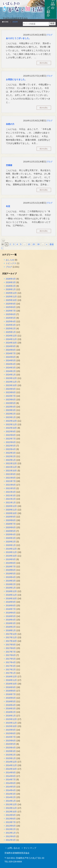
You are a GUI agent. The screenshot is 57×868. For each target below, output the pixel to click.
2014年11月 (11, 765)
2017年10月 (11, 641)
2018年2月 (11, 627)
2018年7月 (11, 609)
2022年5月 (11, 446)
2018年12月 (11, 591)
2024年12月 (11, 336)
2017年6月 (11, 655)
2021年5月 (11, 488)
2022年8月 (11, 435)
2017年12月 (11, 634)
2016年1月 (11, 716)
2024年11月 (11, 339)
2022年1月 (11, 460)
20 (34, 244)
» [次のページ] (47, 244)
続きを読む (44, 63)
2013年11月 (11, 808)
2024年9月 (11, 346)
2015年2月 (11, 755)
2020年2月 (11, 542)
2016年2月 (11, 712)
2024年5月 (11, 360)
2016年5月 (11, 701)
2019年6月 (11, 570)
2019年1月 (11, 588)
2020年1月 (11, 545)
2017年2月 (11, 670)
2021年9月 (11, 474)
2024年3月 (11, 368)
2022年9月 (11, 431)
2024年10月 (11, 343)
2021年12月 (11, 463)
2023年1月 (11, 417)
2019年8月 (11, 563)
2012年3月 (11, 840)
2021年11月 (11, 467)
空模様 (9, 165)
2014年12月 (11, 762)
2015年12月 (11, 719)
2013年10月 (11, 812)
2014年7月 (11, 779)
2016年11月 (11, 680)
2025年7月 (11, 311)
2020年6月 (11, 527)
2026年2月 (11, 286)
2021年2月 (11, 499)
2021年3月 (11, 495)
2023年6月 (11, 400)
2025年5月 (11, 318)
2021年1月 (11, 503)
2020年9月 (11, 517)
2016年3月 (11, 708)
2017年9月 (11, 645)
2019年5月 (11, 574)
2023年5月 (11, 403)
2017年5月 (11, 659)
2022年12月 (11, 421)
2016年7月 (11, 694)
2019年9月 (11, 559)
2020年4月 (11, 534)
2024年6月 (11, 357)
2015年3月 (11, 751)
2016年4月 (11, 705)
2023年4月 (11, 407)
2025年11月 (11, 297)
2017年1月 (11, 673)
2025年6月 (11, 314)
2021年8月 (11, 478)
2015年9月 (11, 730)
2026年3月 (11, 282)
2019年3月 (11, 581)
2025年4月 (11, 321)
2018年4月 (11, 620)
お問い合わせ (14, 848)
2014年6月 (11, 783)
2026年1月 (11, 289)
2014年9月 (11, 772)
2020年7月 (11, 524)
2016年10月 (11, 684)
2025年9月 (11, 304)
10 (29, 244)
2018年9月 (11, 602)
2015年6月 (11, 741)
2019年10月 (11, 556)
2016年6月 (11, 698)
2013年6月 (11, 826)
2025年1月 (11, 332)
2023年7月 (11, 396)
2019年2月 (11, 584)
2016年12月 (11, 677)
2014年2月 (11, 797)
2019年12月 (11, 549)
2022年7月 (11, 439)
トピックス (11, 263)
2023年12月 (11, 378)
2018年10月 (11, 598)
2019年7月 (11, 567)
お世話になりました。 (16, 79)
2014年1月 (11, 801)
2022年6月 (11, 442)
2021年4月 (11, 492)
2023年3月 (11, 410)
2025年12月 (11, 293)
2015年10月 (11, 726)
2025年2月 (11, 328)
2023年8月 (11, 392)
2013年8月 (11, 819)
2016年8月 (11, 691)
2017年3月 (11, 666)
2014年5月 (11, 787)
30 (38, 244)
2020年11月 (11, 510)
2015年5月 (11, 744)
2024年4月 (11, 364)
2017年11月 (11, 637)
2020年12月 (11, 506)
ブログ (49, 35)
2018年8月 (11, 605)
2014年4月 (11, 790)
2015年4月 (11, 748)
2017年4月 (11, 662)
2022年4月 (11, 449)
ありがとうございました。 (18, 38)
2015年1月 (11, 758)
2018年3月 (11, 623)
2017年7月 (11, 652)
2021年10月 (11, 471)
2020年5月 (11, 531)
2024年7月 (11, 353)
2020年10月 (11, 513)
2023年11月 (11, 382)
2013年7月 (11, 822)
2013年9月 (11, 815)
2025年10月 (11, 300)
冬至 (8, 206)
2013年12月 (11, 804)
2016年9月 (11, 687)
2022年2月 (11, 456)
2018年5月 (11, 616)
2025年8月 (11, 307)
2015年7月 (11, 737)
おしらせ (10, 260)
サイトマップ (30, 848)
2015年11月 (11, 723)
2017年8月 (11, 648)
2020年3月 (11, 538)
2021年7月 (11, 481)
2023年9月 (11, 389)
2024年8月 (11, 350)
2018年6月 (11, 613)
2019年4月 (11, 577)
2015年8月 (11, 733)
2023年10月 (11, 385)
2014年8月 (11, 776)
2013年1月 (11, 833)
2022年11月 (11, 424)
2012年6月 (11, 836)
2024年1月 (11, 375)
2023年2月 (11, 414)
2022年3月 (11, 453)
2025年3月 (11, 325)
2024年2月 (11, 371)
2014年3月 (11, 794)
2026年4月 (11, 279)
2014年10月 (11, 769)
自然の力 (10, 124)
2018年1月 (11, 630)
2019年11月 (11, 552)
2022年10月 (11, 428)
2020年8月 (11, 520)
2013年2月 (11, 829)
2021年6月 (11, 485)
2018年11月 (11, 595)
